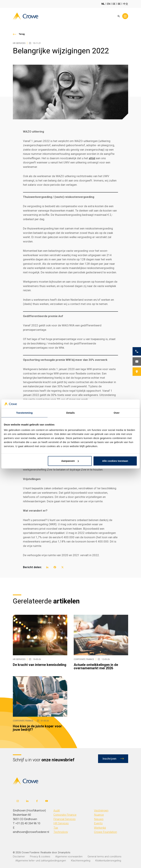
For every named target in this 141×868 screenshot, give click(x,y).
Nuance (99, 815)
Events (98, 823)
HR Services (61, 823)
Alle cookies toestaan (115, 461)
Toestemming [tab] (25, 413)
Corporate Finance (65, 815)
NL (103, 4)
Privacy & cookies (40, 857)
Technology (61, 832)
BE (119, 4)
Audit (57, 810)
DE (114, 4)
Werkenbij (100, 828)
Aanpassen (70, 461)
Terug (22, 34)
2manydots (64, 852)
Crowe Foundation (105, 832)
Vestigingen (101, 810)
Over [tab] (117, 413)
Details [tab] (70, 413)
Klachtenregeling (81, 861)
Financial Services (64, 819)
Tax (56, 828)
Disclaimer (19, 857)
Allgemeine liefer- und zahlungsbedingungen (41, 861)
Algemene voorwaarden (69, 857)
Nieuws (99, 819)
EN (109, 4)
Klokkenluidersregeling (108, 861)
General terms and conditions (104, 857)
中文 (126, 4)
